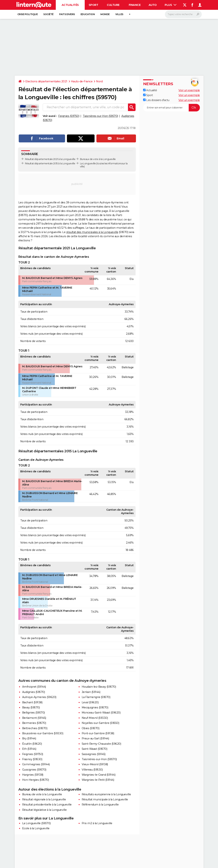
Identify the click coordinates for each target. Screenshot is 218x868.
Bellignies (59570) (33, 713)
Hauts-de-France (82, 81)
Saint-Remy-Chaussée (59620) (101, 744)
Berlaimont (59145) (34, 718)
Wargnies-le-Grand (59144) (99, 775)
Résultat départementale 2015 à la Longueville (50, 163)
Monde (105, 14)
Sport (93, 5)
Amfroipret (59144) (34, 687)
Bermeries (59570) (34, 723)
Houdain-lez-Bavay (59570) (99, 687)
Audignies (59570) (34, 692)
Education (88, 14)
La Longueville (88, 163)
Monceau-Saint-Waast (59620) (101, 713)
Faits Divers (67, 14)
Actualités (70, 5)
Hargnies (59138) (33, 775)
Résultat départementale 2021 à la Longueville (50, 159)
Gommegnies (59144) (36, 764)
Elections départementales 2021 (46, 81)
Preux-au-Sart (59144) (95, 738)
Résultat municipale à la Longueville (105, 799)
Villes (119, 14)
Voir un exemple (189, 90)
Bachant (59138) (32, 702)
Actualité (150, 90)
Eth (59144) (29, 749)
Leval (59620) (90, 702)
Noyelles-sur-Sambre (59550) (100, 723)
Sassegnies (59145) (94, 754)
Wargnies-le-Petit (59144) (98, 780)
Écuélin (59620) (32, 744)
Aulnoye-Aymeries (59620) (39, 697)
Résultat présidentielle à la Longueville (47, 805)
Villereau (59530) (92, 770)
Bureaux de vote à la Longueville (98, 159)
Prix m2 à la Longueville (97, 823)
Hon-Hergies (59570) (36, 780)
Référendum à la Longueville (100, 805)
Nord (99, 81)
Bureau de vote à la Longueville (42, 794)
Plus (171, 5)
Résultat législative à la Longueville (44, 810)
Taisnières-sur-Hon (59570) (100, 116)
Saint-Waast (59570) (95, 749)
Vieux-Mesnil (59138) (95, 764)
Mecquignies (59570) (95, 707)
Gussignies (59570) (34, 770)
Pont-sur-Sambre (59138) (98, 733)
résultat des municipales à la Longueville (92, 232)
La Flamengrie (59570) (96, 697)
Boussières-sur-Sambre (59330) (43, 733)
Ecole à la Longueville (36, 828)
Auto (153, 5)
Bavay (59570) (31, 707)
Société (48, 14)
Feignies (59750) (69, 116)
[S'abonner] (171, 108)
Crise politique (28, 14)
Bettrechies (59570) (35, 728)
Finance (135, 5)
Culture (113, 5)
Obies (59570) (91, 728)
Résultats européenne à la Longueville (106, 794)
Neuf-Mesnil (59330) (95, 718)
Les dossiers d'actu (156, 100)
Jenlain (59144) (91, 692)
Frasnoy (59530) (32, 759)
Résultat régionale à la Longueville (44, 799)
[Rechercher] (183, 14)
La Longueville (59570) (36, 823)
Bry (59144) (29, 738)
